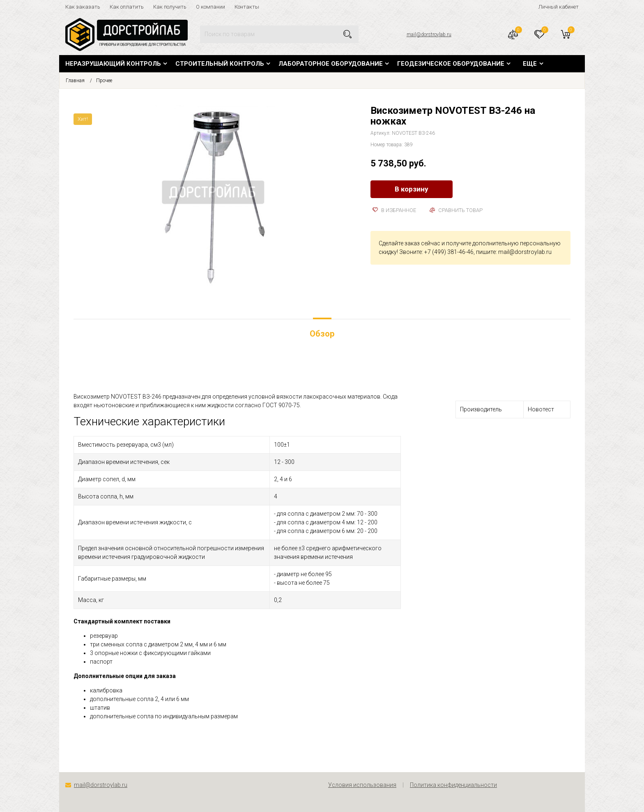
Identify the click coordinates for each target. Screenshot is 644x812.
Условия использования (362, 785)
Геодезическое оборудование (451, 64)
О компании (210, 7)
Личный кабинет (559, 7)
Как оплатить (127, 7)
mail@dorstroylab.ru (429, 35)
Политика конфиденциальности (453, 785)
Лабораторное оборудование (331, 64)
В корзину (412, 189)
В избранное (394, 210)
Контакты (247, 7)
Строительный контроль (220, 64)
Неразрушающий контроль (113, 64)
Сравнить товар (456, 210)
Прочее (104, 81)
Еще (530, 64)
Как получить (170, 7)
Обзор (322, 334)
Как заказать (83, 7)
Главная (75, 81)
